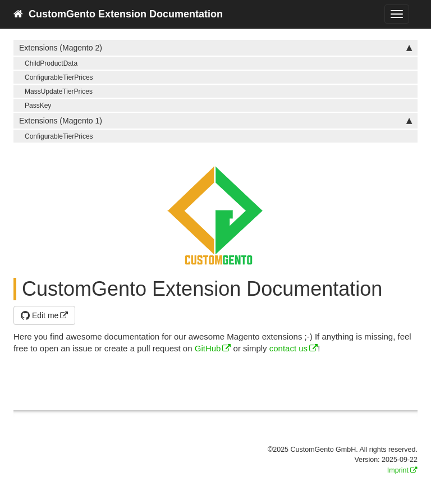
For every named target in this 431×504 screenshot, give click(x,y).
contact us (288, 348)
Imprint (398, 470)
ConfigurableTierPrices (59, 77)
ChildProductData (51, 63)
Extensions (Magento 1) (215, 121)
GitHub (208, 348)
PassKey (38, 106)
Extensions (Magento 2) (215, 48)
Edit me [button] (40, 315)
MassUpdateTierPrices (59, 91)
